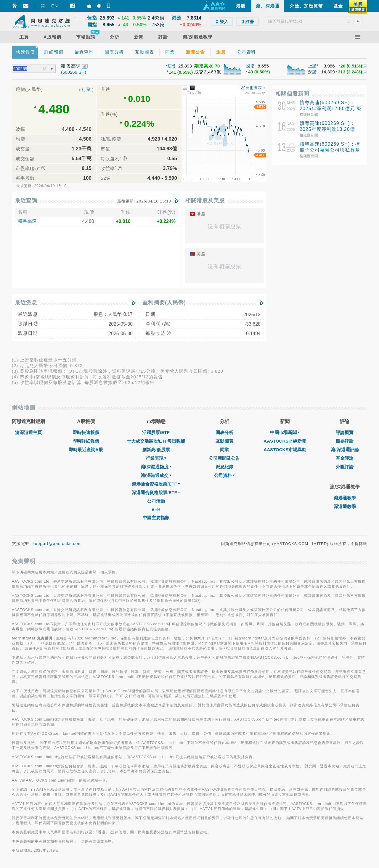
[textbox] (314, 21)
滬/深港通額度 (156, 467)
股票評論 (345, 441)
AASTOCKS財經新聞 (285, 441)
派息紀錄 (224, 467)
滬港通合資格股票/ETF (156, 484)
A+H (156, 510)
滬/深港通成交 (156, 475)
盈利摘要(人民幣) (164, 303)
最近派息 (26, 303)
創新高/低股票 (156, 450)
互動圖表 (224, 441)
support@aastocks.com (57, 544)
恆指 (171, 66)
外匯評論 (345, 467)
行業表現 (156, 458)
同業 (224, 450)
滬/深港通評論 (345, 450)
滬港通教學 (345, 498)
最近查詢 (26, 200)
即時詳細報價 (86, 441)
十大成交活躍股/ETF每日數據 (156, 441)
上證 (312, 66)
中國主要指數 (156, 518)
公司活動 (156, 501)
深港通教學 (345, 506)
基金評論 (345, 458)
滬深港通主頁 (28, 432)
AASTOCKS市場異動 (285, 450)
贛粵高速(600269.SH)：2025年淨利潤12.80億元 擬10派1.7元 (331, 108)
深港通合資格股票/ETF (156, 492)
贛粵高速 (27, 221)
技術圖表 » (256, 88)
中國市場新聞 (285, 432)
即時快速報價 (86, 432)
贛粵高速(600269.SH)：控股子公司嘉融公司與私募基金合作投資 (330, 150)
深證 (312, 72)
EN (55, 6)
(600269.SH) (74, 72)
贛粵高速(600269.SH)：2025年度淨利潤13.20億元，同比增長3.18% (327, 129)
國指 (250, 66)
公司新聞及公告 (224, 458)
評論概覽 (345, 432)
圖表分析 (224, 432)
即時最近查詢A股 (86, 450)
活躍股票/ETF (156, 432)
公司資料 (224, 475)
